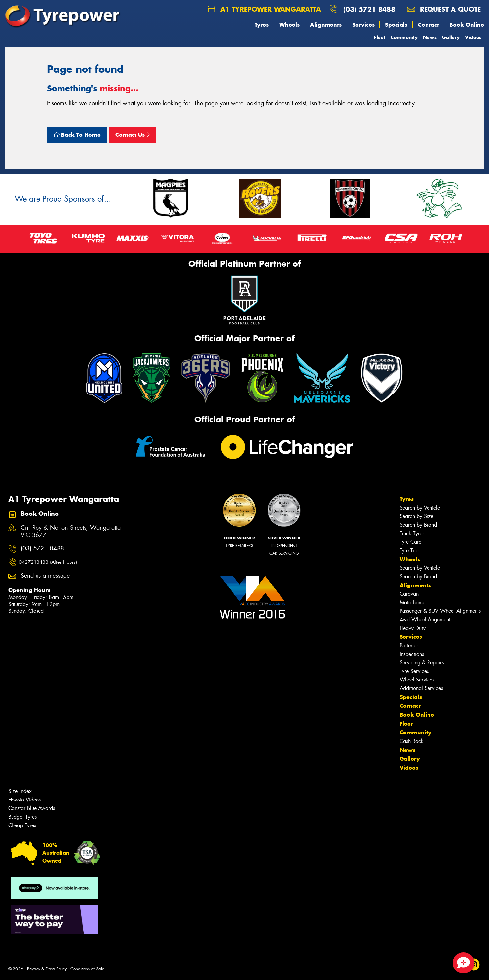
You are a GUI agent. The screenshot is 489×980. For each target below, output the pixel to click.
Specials (396, 25)
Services (363, 25)
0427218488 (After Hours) (48, 562)
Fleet (380, 37)
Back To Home (77, 135)
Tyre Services (414, 671)
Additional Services (421, 688)
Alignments (326, 25)
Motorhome (412, 602)
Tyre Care (410, 542)
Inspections (412, 654)
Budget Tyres (22, 817)
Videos (473, 37)
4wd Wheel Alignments (426, 620)
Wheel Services (417, 680)
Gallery (451, 37)
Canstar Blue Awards (32, 808)
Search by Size (416, 516)
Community (404, 37)
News (430, 37)
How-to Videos (24, 800)
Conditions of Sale (87, 969)
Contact (428, 25)
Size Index (20, 791)
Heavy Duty (413, 628)
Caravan (409, 594)
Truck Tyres (412, 533)
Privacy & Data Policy (47, 969)
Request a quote (444, 9)
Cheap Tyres (22, 825)
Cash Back (412, 741)
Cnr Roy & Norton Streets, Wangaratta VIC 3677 (71, 532)
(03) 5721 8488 (369, 9)
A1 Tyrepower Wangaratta (264, 9)
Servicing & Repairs (422, 663)
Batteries (409, 645)
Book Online (467, 25)
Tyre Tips (409, 550)
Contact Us (133, 135)
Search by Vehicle (420, 508)
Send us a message (45, 576)
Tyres (262, 25)
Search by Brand (418, 525)
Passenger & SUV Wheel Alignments (440, 611)
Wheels (289, 25)
